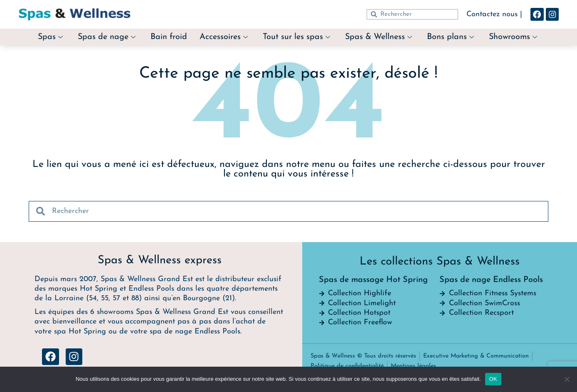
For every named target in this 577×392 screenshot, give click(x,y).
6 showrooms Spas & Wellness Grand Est (159, 312)
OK (493, 379)
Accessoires (224, 37)
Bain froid (169, 37)
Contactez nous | (494, 14)
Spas (49, 37)
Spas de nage (106, 37)
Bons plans (451, 37)
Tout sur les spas (297, 37)
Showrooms (514, 37)
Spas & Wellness (379, 37)
